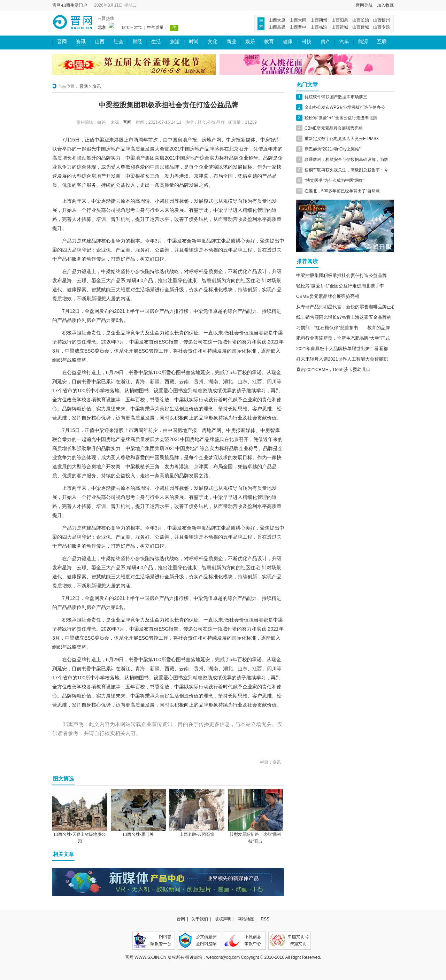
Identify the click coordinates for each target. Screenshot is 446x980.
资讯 (81, 42)
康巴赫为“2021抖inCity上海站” (333, 149)
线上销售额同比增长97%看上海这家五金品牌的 (344, 317)
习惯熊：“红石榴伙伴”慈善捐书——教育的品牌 (343, 328)
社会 (118, 42)
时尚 (194, 42)
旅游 (175, 42)
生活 (156, 42)
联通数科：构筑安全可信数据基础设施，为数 (346, 160)
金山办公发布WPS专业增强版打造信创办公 (345, 107)
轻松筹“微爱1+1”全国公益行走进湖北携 (341, 118)
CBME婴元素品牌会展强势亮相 (334, 128)
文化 (213, 42)
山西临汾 (319, 27)
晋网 (62, 42)
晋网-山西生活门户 (70, 5)
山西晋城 (361, 27)
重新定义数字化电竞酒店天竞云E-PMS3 (342, 139)
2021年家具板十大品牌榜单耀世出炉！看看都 (342, 349)
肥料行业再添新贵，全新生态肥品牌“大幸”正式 (343, 338)
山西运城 (340, 27)
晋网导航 (364, 5)
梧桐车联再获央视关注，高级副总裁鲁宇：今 (346, 170)
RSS (265, 919)
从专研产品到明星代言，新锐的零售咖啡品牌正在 (346, 307)
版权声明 (223, 919)
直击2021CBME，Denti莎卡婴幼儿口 (333, 369)
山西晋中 (298, 27)
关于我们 (200, 919)
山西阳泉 (340, 20)
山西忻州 (382, 20)
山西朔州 (319, 20)
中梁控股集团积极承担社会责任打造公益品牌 (341, 275)
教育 (269, 42)
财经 (137, 42)
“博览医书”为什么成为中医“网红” (334, 180)
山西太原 (277, 20)
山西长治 (361, 20)
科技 (307, 42)
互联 (382, 42)
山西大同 (298, 20)
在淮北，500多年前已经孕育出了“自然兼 (342, 191)
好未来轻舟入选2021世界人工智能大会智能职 (342, 359)
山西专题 (382, 27)
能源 (363, 42)
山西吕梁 (277, 27)
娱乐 (250, 42)
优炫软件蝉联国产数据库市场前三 (336, 97)
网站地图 (246, 919)
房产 (325, 42)
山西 (100, 42)
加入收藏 (385, 5)
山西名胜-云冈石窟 (197, 834)
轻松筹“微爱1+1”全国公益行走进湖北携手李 (340, 286)
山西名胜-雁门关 (138, 834)
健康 (288, 42)
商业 (231, 42)
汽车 (344, 42)
